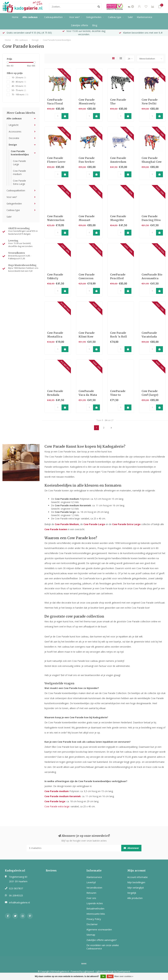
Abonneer (131, 848)
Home (15, 17)
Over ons (91, 898)
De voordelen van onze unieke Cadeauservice (103, 947)
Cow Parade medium (19, 172)
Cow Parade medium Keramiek (73, 505)
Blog (95, 25)
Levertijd (91, 882)
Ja (103, 976)
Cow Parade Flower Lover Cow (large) (56, 162)
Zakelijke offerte (79, 25)
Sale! (130, 17)
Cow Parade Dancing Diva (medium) (151, 220)
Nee (110, 976)
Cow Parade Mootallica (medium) (55, 337)
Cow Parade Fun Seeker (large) (87, 162)
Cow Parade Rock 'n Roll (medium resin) (121, 337)
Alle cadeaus (30, 17)
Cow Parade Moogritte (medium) (118, 220)
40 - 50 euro (19, 86)
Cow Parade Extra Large (19, 182)
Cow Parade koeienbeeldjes (20, 153)
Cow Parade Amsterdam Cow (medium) (120, 162)
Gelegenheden (94, 17)
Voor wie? (74, 17)
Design (13, 145)
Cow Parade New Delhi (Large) (150, 103)
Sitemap (91, 935)
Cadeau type (115, 17)
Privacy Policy (94, 919)
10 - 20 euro (19, 78)
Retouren (91, 893)
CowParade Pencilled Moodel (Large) (121, 278)
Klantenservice (145, 17)
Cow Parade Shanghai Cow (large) (152, 162)
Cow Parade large (65, 512)
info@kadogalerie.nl (19, 902)
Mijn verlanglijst (136, 888)
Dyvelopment (124, 971)
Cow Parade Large (94, 524)
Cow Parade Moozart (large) (87, 220)
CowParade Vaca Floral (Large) (55, 103)
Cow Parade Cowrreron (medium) (87, 278)
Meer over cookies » (124, 976)
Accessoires (15, 132)
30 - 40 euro (19, 82)
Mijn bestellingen (136, 882)
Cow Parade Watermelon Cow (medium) (57, 220)
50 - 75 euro (19, 90)
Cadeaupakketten (53, 17)
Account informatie (137, 877)
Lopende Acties (95, 903)
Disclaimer (92, 924)
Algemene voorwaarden (99, 930)
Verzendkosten (94, 888)
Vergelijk (132, 893)
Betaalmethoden (95, 909)
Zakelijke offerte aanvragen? (101, 940)
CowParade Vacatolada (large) (149, 337)
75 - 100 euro (20, 95)
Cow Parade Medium (67, 524)
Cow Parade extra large (57, 806)
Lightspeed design (105, 971)
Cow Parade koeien (56, 529)
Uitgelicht (14, 125)
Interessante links (96, 914)
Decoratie (14, 138)
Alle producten (135, 898)
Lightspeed (89, 971)
